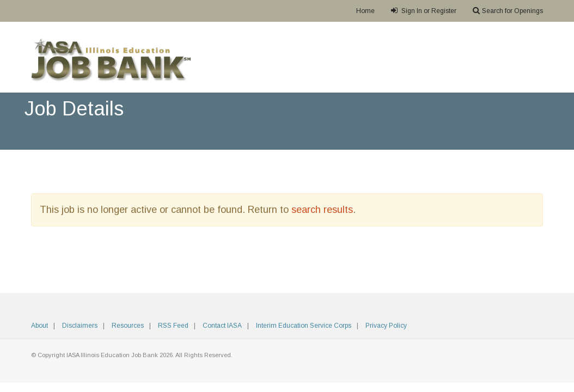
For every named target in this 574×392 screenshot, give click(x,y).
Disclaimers (80, 326)
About (39, 326)
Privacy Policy (386, 326)
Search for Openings (508, 11)
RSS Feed (173, 326)
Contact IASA (222, 326)
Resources (128, 326)
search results (322, 210)
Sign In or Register (424, 11)
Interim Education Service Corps (304, 326)
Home (365, 11)
